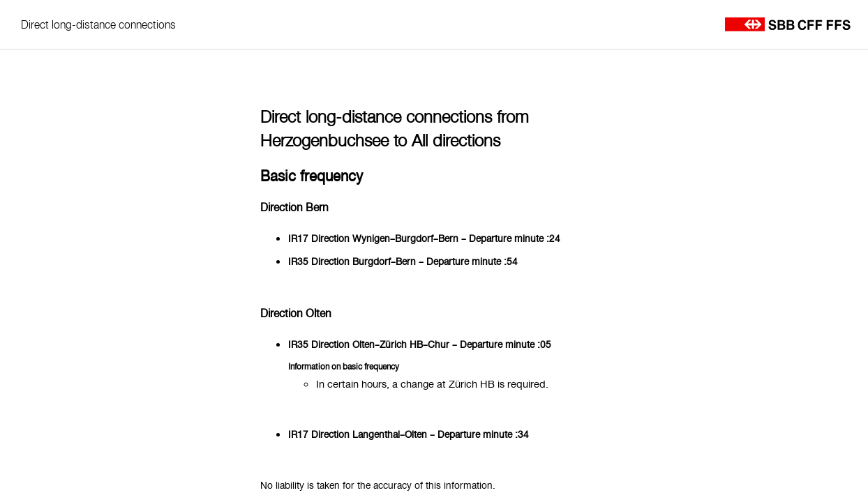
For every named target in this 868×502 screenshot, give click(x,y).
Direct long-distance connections (98, 24)
